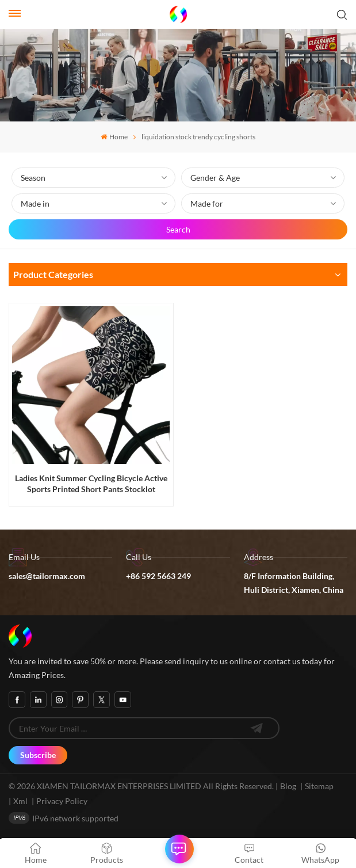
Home (114, 137)
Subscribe (38, 755)
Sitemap (319, 786)
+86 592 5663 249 (158, 576)
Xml (20, 801)
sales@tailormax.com (47, 576)
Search (178, 229)
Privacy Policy (62, 801)
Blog (288, 786)
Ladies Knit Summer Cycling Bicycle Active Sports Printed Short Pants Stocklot (91, 484)
